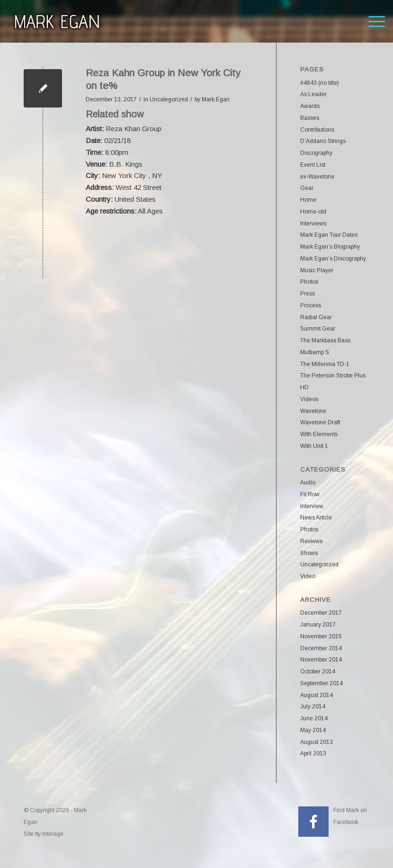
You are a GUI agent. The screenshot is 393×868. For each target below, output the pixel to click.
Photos (309, 282)
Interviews (313, 224)
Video (308, 576)
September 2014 (322, 683)
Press (308, 294)
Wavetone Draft (320, 422)
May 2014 (313, 730)
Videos (309, 399)
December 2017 (321, 613)
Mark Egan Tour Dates (329, 235)
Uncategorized (169, 99)
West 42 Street (138, 187)
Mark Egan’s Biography (330, 247)
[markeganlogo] (57, 21)
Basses (310, 118)
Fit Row (310, 494)
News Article (316, 518)
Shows (309, 553)
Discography (316, 153)
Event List (313, 165)
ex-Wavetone (317, 177)
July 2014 (313, 707)
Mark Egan (216, 99)
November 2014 (321, 660)
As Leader (313, 94)
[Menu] (372, 21)
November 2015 (321, 636)
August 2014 (317, 695)
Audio (308, 483)
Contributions (317, 130)
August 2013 (317, 742)
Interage (53, 834)
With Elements (319, 434)
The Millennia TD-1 (325, 364)
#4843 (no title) (320, 83)
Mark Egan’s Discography (333, 259)
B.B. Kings (126, 164)
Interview (312, 506)
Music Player (317, 270)
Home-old (313, 212)
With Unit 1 (314, 446)
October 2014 (318, 671)
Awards (310, 106)
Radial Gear (316, 317)
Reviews (311, 541)
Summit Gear (318, 329)
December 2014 (321, 648)
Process (311, 305)
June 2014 (314, 718)
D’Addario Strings (323, 141)
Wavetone (313, 411)
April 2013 (313, 753)
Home (308, 200)
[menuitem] (372, 21)
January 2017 (318, 625)
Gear (307, 188)
